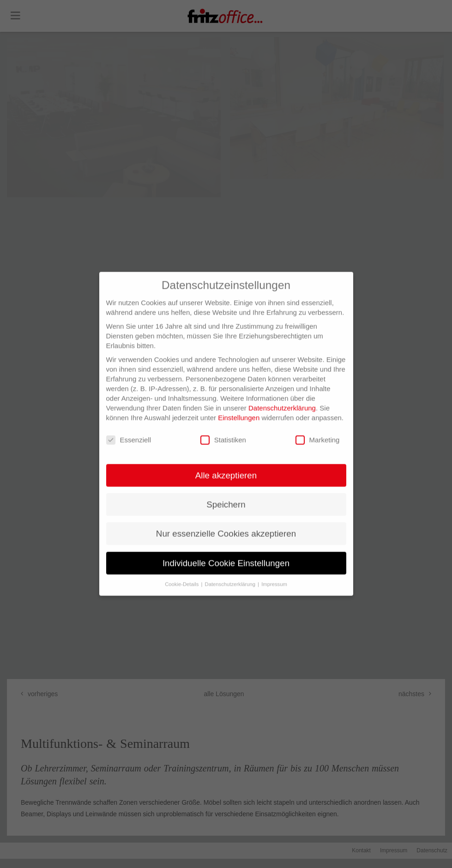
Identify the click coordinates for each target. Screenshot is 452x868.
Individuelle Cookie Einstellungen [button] (226, 554)
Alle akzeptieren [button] (226, 466)
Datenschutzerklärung (282, 399)
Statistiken (223, 431)
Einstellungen (239, 409)
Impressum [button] (274, 575)
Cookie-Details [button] (182, 575)
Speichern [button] (226, 495)
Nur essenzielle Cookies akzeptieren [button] (226, 525)
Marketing (318, 431)
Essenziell (129, 431)
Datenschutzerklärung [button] (231, 575)
